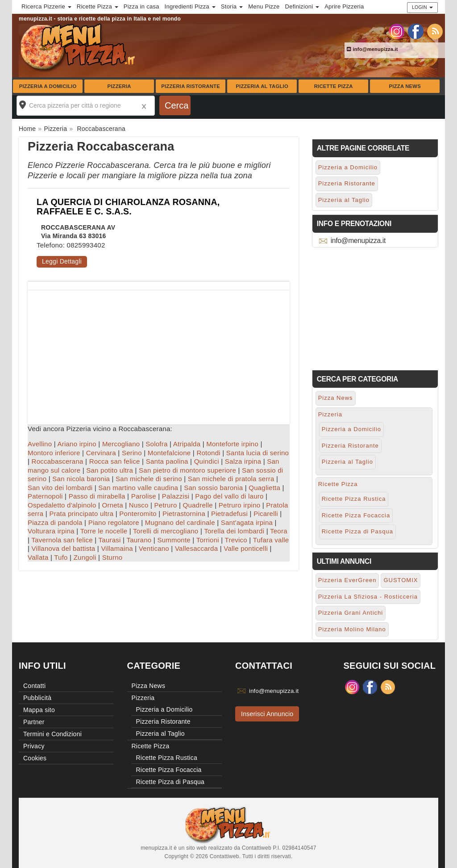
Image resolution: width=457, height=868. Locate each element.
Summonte (174, 540)
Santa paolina (167, 461)
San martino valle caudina (138, 488)
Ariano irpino (77, 444)
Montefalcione (169, 453)
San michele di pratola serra (231, 479)
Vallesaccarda (196, 548)
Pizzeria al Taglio (262, 86)
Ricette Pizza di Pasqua (357, 531)
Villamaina (117, 548)
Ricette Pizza (334, 86)
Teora (279, 531)
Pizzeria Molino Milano (352, 629)
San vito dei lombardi (60, 488)
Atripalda (187, 444)
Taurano (139, 540)
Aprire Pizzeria (344, 6)
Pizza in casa (141, 6)
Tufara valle (271, 540)
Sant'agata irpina (247, 522)
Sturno (112, 557)
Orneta (112, 505)
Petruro (166, 505)
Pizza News (405, 86)
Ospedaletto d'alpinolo (62, 505)
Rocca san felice (115, 461)
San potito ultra (110, 470)
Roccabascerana (58, 461)
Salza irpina (243, 461)
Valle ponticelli (246, 548)
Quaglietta (264, 488)
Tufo (61, 557)
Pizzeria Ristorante (191, 86)
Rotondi (208, 453)
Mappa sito (39, 710)
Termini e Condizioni (52, 734)
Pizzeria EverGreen (347, 580)
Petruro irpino (240, 505)
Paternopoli (45, 496)
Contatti (34, 686)
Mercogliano (121, 444)
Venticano (154, 548)
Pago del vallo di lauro (229, 496)
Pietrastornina (184, 514)
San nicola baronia (81, 479)
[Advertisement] (159, 353)
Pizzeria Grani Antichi (351, 613)
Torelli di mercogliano (166, 531)
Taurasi (110, 540)
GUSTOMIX (401, 580)
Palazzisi (176, 496)
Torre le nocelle (104, 531)
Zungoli (85, 557)
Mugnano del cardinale (180, 522)
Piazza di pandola (55, 522)
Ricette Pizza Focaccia (356, 515)
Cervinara (101, 453)
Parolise (144, 496)
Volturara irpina (51, 531)
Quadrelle (198, 505)
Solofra (156, 444)
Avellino (40, 444)
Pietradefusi (229, 514)
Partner (34, 722)
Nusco (139, 505)
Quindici (207, 461)
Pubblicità (37, 698)
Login (422, 7)
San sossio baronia (213, 488)
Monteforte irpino (232, 444)
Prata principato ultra (81, 514)
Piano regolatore (114, 522)
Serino (132, 453)
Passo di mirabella (97, 496)
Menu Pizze (264, 6)
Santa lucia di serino (258, 453)
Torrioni (208, 540)
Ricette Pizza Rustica (354, 499)
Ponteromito (138, 514)
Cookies (35, 758)
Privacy (34, 746)
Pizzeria (119, 86)
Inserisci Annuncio (267, 714)
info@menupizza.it (372, 49)
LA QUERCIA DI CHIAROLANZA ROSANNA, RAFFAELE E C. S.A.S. (128, 207)
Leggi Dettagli (62, 261)
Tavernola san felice (62, 540)
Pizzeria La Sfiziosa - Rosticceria (368, 597)
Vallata (38, 557)
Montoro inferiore (54, 453)
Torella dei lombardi (234, 531)
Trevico (236, 540)
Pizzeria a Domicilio (48, 86)
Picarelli (266, 514)
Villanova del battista (64, 548)
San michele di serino (149, 479)
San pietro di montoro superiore (187, 470)
